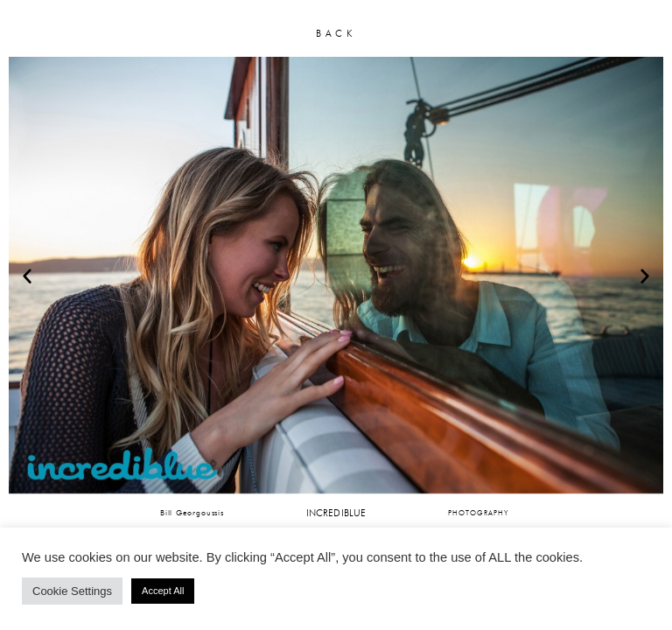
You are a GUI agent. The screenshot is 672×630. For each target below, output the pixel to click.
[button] (27, 276)
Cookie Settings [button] (72, 591)
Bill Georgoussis (192, 512)
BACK (336, 33)
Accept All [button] (163, 591)
